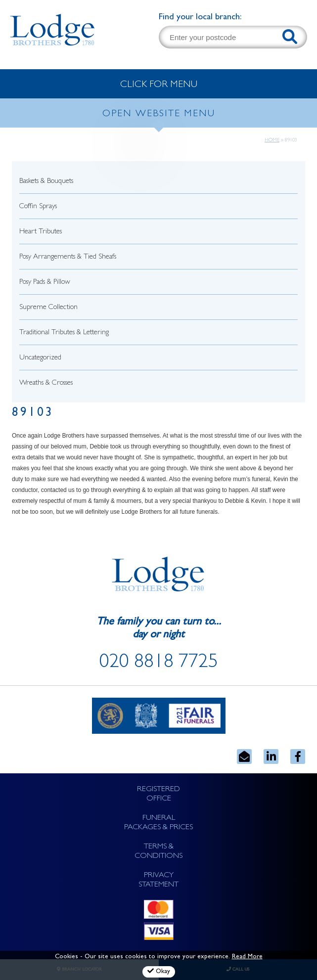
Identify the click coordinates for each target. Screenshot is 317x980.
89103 (33, 414)
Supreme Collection (48, 308)
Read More (247, 957)
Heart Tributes (41, 232)
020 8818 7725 (159, 664)
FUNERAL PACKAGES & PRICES (158, 823)
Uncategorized (40, 358)
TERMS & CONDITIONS (158, 852)
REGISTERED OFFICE (158, 794)
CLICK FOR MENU (159, 85)
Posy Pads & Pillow (45, 283)
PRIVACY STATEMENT (158, 880)
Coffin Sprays (38, 207)
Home (272, 140)
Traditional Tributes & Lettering (64, 333)
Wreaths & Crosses (46, 383)
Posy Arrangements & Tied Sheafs (68, 257)
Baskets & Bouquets (46, 182)
